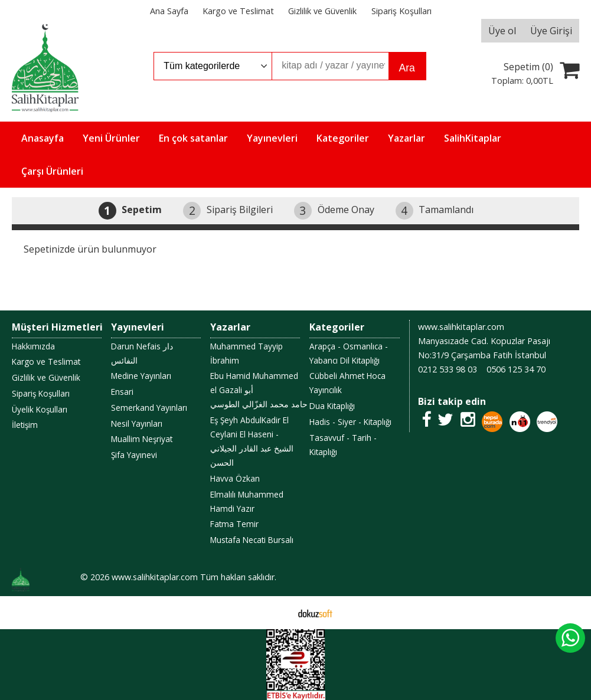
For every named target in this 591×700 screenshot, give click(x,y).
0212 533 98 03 (448, 369)
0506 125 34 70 (516, 369)
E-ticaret (277, 613)
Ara (407, 68)
